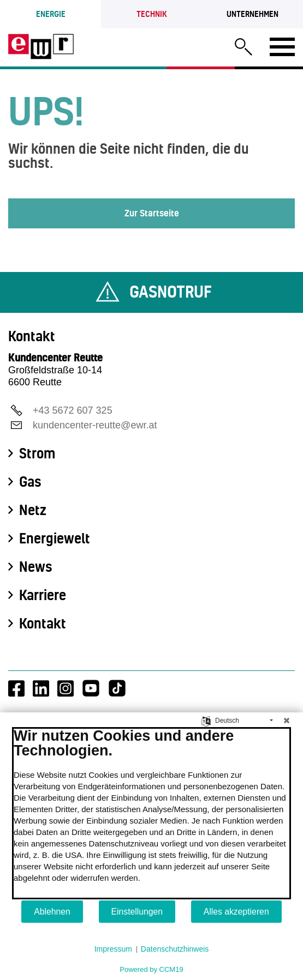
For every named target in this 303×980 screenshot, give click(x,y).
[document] (151, 813)
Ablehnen (52, 912)
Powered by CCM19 (151, 969)
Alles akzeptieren (236, 912)
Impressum (113, 949)
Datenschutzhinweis (175, 949)
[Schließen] (287, 721)
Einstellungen (137, 912)
